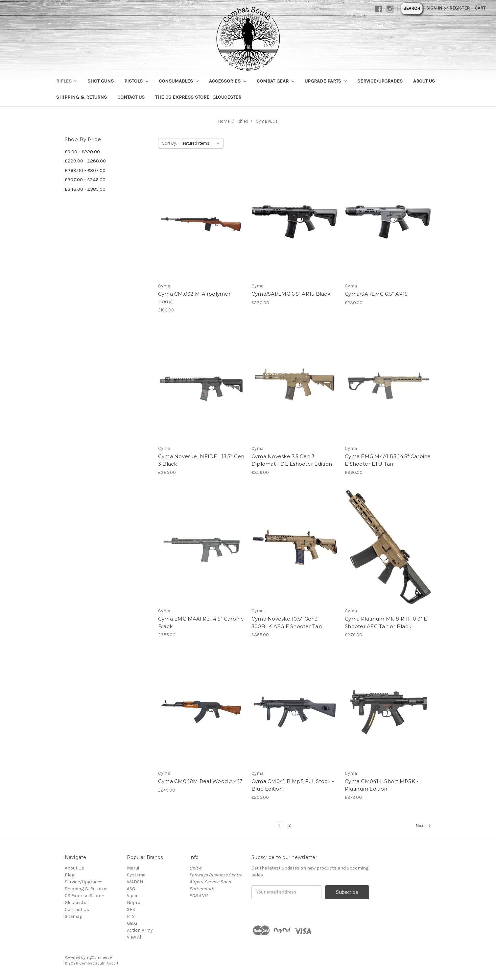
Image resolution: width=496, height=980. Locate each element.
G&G (132, 923)
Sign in (434, 8)
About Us (424, 81)
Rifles (67, 81)
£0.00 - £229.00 (82, 152)
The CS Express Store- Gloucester (198, 97)
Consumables (179, 81)
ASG (131, 889)
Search (412, 8)
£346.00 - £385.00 (85, 189)
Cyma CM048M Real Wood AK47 (200, 781)
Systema (136, 875)
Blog (70, 875)
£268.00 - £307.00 (85, 170)
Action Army (140, 930)
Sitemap (74, 916)
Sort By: (169, 143)
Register (460, 8)
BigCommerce (99, 957)
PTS (131, 916)
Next (423, 826)
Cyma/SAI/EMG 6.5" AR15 (376, 294)
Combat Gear (275, 81)
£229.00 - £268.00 (85, 161)
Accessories (228, 81)
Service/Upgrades (380, 81)
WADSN (135, 882)
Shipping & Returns (82, 97)
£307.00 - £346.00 (85, 180)
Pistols (136, 81)
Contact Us (131, 97)
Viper (132, 896)
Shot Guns (101, 81)
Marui (133, 868)
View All (135, 937)
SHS (131, 909)
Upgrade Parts (326, 81)
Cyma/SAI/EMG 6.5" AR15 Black (291, 294)
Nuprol (134, 903)
